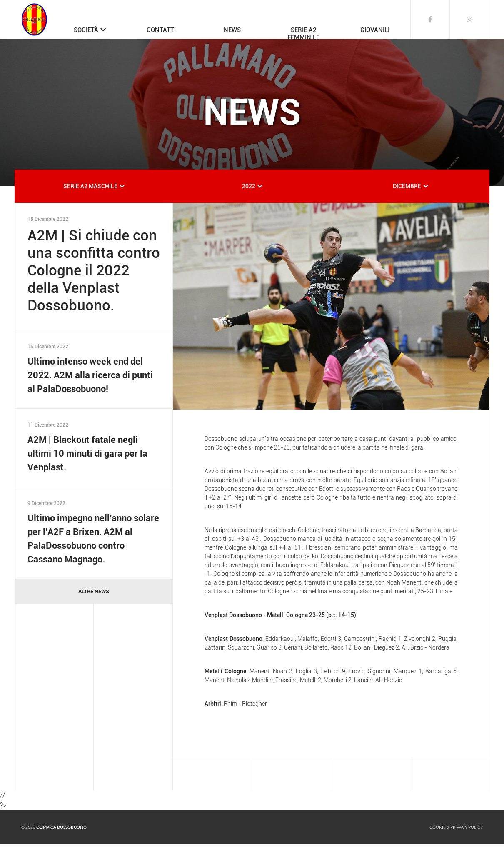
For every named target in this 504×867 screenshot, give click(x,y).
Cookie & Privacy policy (456, 850)
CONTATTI (161, 30)
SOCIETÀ (86, 30)
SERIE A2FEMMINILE (303, 34)
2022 (249, 210)
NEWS (232, 30)
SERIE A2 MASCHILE (90, 210)
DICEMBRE (407, 210)
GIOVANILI (375, 30)
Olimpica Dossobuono (61, 850)
